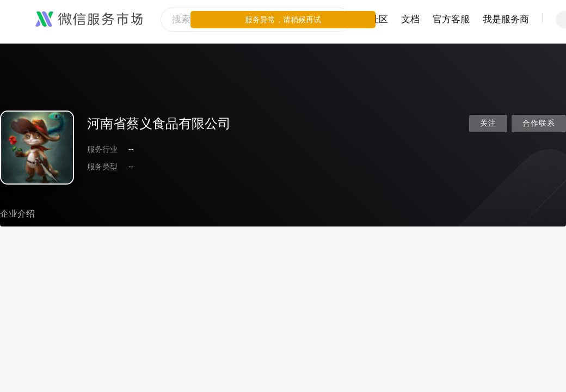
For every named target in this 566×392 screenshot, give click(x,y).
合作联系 (539, 123)
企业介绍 (17, 214)
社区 (379, 19)
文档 (410, 19)
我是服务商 (506, 19)
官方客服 (451, 19)
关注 (488, 123)
